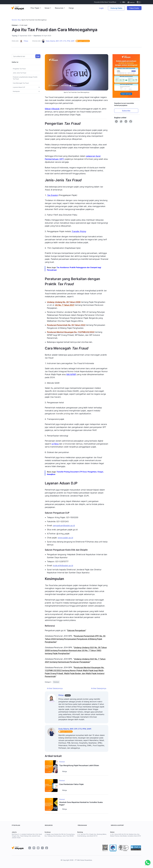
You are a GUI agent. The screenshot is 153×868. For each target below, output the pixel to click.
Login (101, 8)
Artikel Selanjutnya (99, 688)
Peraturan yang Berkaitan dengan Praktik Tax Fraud (25, 78)
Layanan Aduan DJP (19, 87)
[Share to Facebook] (131, 121)
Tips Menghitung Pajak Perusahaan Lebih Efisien (79, 765)
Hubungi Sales (116, 8)
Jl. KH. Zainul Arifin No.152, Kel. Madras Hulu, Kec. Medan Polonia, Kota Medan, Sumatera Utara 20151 (126, 835)
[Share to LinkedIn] (126, 121)
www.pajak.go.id (65, 538)
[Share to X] (116, 121)
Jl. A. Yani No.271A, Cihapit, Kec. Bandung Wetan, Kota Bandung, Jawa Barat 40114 (92, 835)
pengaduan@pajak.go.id (64, 526)
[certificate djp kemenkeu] (122, 2)
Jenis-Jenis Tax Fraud (19, 73)
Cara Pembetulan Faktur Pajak (71, 784)
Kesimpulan (16, 91)
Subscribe (126, 111)
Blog (19, 20)
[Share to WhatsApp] (121, 121)
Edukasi (15, 25)
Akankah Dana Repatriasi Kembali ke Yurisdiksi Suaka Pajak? (81, 804)
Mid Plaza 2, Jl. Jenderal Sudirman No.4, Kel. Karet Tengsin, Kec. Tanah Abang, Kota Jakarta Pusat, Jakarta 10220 (27, 836)
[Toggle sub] (39, 87)
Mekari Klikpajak (52, 109)
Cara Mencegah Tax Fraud (21, 83)
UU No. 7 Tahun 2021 (65, 305)
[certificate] (131, 2)
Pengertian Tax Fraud (19, 69)
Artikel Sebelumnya (55, 688)
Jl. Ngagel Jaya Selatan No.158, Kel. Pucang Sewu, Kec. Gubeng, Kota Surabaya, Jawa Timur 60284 (60, 835)
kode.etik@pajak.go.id (63, 566)
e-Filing (55, 444)
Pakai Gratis (135, 8)
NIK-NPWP (71, 374)
